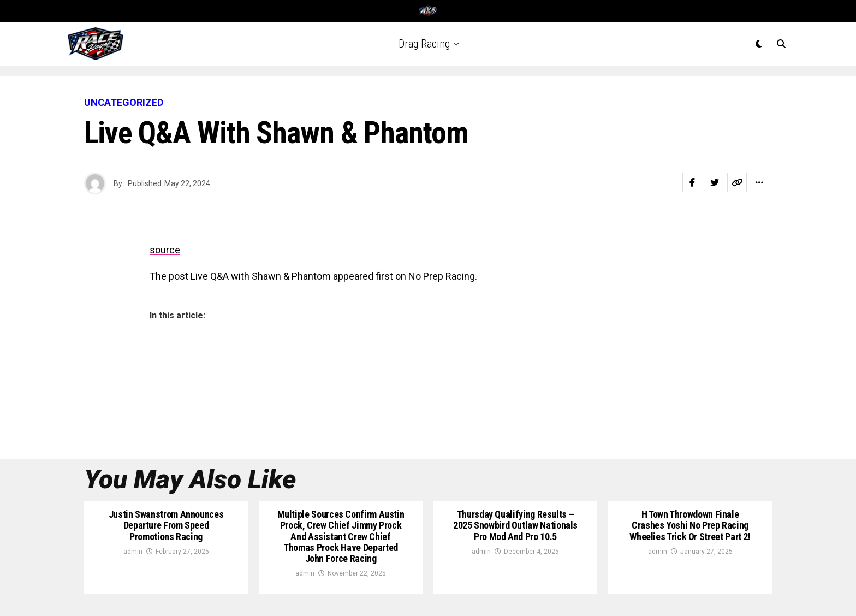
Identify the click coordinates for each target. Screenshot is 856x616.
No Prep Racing (442, 276)
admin (133, 552)
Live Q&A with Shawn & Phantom (261, 276)
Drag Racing (424, 44)
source (165, 250)
